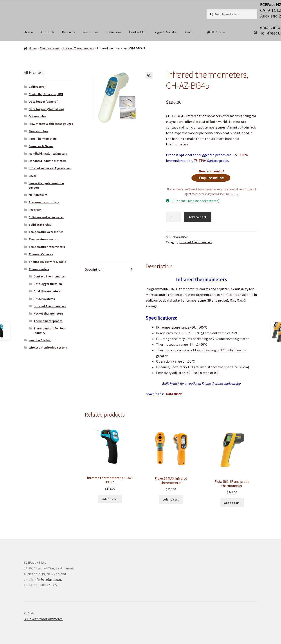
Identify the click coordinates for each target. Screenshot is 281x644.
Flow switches (38, 131)
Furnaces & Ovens (41, 146)
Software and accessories (46, 217)
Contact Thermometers (50, 276)
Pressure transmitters (44, 202)
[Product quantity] (173, 217)
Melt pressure (38, 195)
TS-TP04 (200, 161)
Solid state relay (40, 225)
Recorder (35, 210)
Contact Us (137, 32)
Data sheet (174, 394)
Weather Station (40, 340)
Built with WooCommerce (43, 619)
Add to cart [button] (110, 499)
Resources (91, 32)
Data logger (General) (44, 102)
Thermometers (50, 48)
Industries (114, 32)
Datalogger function (48, 284)
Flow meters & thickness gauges (51, 124)
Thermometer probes (48, 321)
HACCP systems (44, 299)
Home (28, 32)
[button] (149, 75)
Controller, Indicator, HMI (46, 94)
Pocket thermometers (49, 313)
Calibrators (37, 87)
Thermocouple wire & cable (47, 262)
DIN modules (37, 116)
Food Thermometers (43, 139)
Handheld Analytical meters (48, 154)
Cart (189, 32)
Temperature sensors (43, 239)
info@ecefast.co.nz (48, 580)
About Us (47, 32)
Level (32, 176)
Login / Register (166, 32)
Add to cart (198, 217)
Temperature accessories (46, 232)
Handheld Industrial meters (48, 161)
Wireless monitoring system (48, 347)
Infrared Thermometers (78, 48)
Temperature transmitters (47, 247)
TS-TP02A (240, 155)
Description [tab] (94, 269)
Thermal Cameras (41, 254)
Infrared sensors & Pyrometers (50, 168)
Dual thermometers (47, 291)
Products (69, 32)
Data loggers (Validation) (46, 109)
